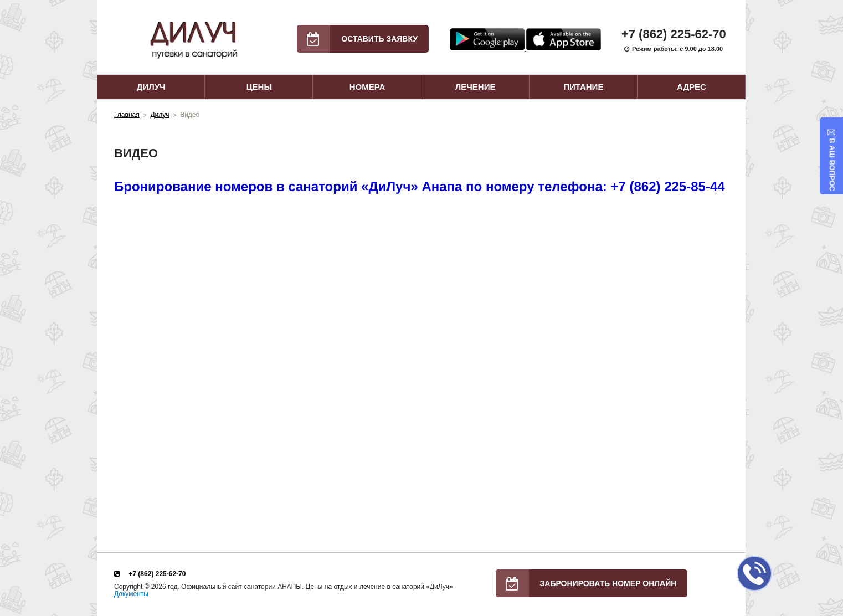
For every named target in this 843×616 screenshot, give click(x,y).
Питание (583, 87)
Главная (127, 115)
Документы (131, 594)
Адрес (692, 87)
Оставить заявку (357, 39)
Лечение (476, 87)
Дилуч (151, 87)
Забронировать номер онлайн (586, 583)
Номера (367, 87)
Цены (259, 87)
